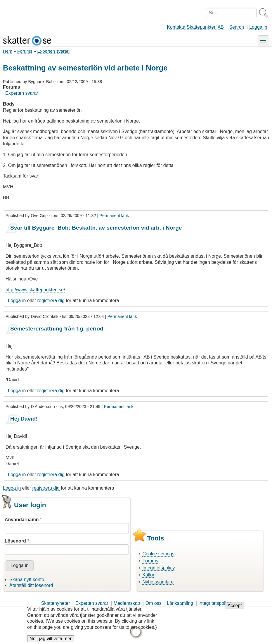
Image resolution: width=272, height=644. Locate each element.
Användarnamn (22, 520)
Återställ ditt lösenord (31, 585)
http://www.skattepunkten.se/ (35, 290)
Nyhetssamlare (158, 582)
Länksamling (180, 603)
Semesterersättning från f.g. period (57, 329)
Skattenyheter (56, 603)
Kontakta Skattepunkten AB (195, 27)
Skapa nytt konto (27, 580)
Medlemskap (127, 603)
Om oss (154, 603)
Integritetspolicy (158, 568)
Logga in (258, 27)
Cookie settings (158, 554)
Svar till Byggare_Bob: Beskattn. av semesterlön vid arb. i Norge (96, 228)
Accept (235, 610)
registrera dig (51, 301)
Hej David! (24, 419)
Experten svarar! (53, 51)
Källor (148, 575)
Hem (8, 51)
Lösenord (15, 541)
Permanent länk (114, 216)
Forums (25, 51)
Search (237, 27)
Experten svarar (92, 603)
